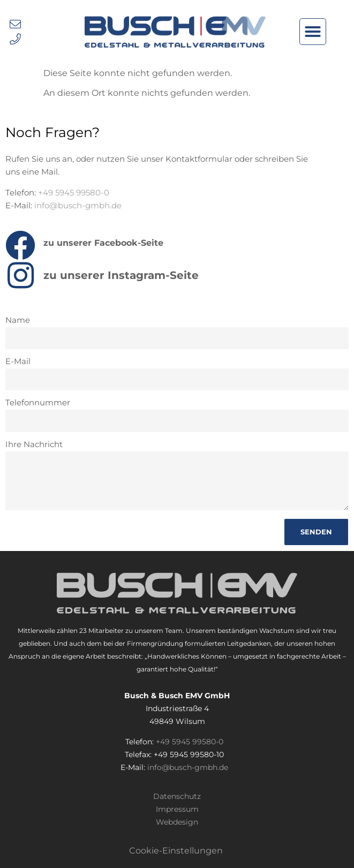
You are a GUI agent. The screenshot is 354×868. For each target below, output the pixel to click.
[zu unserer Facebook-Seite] (20, 245)
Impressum (177, 809)
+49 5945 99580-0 (74, 193)
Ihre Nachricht (34, 445)
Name (18, 320)
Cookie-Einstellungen (176, 851)
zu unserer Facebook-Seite (103, 243)
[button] (313, 32)
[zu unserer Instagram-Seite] (20, 275)
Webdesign (177, 822)
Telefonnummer (38, 403)
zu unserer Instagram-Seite (121, 275)
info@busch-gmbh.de (78, 205)
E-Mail (18, 362)
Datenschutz (177, 796)
